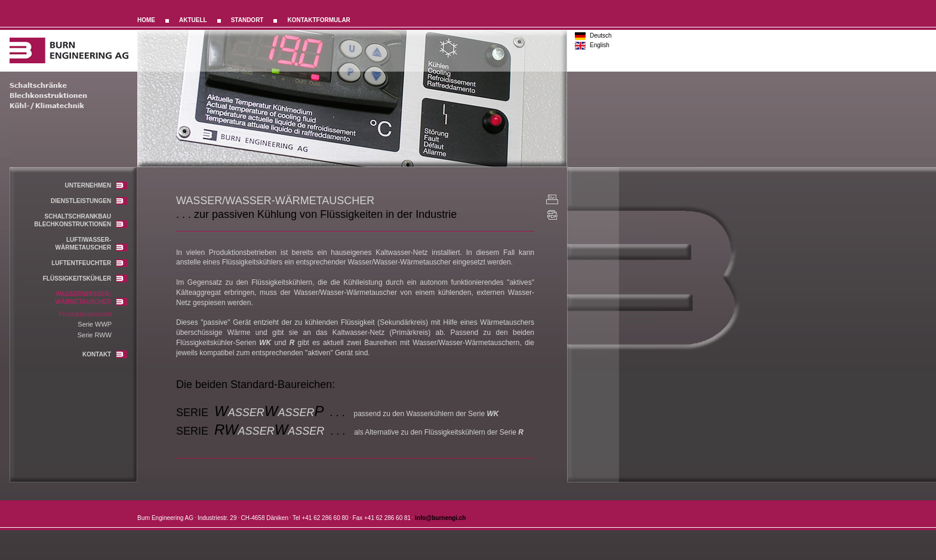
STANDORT (247, 20)
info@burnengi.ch (440, 519)
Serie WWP (95, 324)
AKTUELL (193, 20)
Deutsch (601, 36)
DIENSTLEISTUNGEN (89, 201)
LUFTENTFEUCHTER (89, 263)
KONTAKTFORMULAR (318, 20)
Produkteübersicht (85, 314)
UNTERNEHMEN (96, 185)
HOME (146, 20)
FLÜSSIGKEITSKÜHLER (85, 279)
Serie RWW (95, 335)
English (600, 45)
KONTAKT (105, 354)
